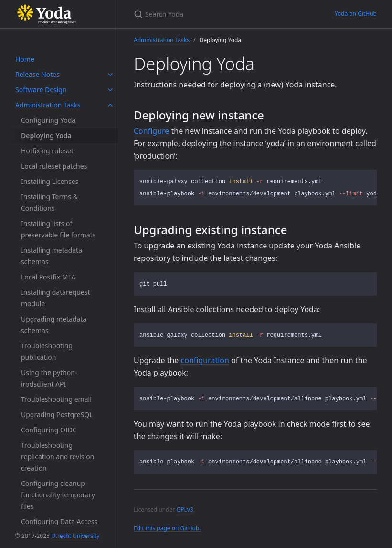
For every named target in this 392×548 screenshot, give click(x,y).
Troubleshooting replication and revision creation (58, 457)
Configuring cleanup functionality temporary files (58, 495)
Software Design (41, 90)
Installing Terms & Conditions (49, 202)
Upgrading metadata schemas (54, 325)
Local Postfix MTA (48, 277)
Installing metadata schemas (52, 256)
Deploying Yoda (46, 135)
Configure (151, 131)
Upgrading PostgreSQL (57, 414)
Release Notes (37, 74)
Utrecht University (75, 536)
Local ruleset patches (54, 166)
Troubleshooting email (56, 399)
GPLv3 (185, 510)
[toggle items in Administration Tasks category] (110, 105)
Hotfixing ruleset (47, 151)
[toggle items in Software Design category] (110, 90)
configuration (205, 360)
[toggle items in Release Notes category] (110, 75)
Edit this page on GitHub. (167, 528)
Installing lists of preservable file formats (58, 229)
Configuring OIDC (49, 430)
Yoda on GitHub (356, 14)
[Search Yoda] (223, 14)
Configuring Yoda (48, 120)
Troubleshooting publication (47, 351)
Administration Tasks (48, 105)
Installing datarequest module (55, 298)
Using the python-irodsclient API (49, 378)
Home (25, 59)
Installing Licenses (50, 181)
